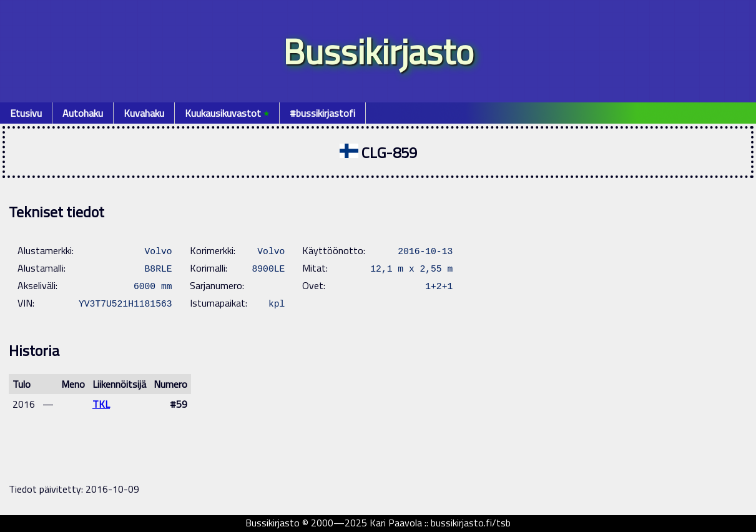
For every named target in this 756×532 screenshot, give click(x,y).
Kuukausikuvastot (227, 113)
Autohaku (83, 113)
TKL (101, 404)
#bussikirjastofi (322, 113)
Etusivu (26, 113)
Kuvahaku (144, 113)
